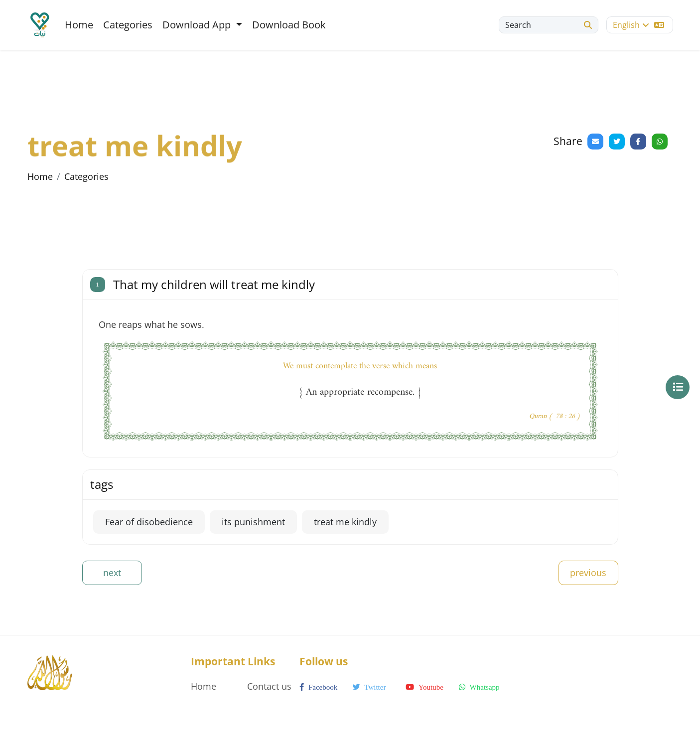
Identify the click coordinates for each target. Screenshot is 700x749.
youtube (424, 687)
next (112, 573)
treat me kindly (345, 522)
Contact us (269, 686)
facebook (318, 687)
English (638, 25)
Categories (128, 25)
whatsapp (479, 687)
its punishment (253, 522)
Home (79, 25)
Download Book (289, 25)
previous (588, 573)
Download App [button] (198, 25)
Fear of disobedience (149, 522)
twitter (369, 687)
